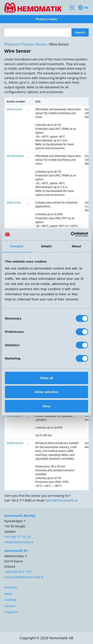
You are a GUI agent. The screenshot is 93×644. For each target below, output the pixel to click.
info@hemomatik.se (19, 542)
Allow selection (47, 392)
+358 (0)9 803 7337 (18, 572)
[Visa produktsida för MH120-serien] (28, 157)
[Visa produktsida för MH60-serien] (28, 110)
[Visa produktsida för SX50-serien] (28, 204)
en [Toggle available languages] (83, 8)
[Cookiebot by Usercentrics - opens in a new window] (69, 234)
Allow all (46, 378)
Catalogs (11, 600)
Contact (10, 606)
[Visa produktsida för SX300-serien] (28, 417)
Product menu (46, 19)
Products (12, 44)
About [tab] (76, 246)
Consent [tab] (17, 246)
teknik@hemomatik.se (61, 500)
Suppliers (11, 612)
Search (80, 32)
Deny (46, 406)
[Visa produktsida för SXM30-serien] (28, 444)
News (8, 594)
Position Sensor (34, 44)
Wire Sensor (59, 44)
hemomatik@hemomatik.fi (24, 577)
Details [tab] (46, 246)
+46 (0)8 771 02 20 (18, 537)
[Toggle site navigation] (72, 8)
